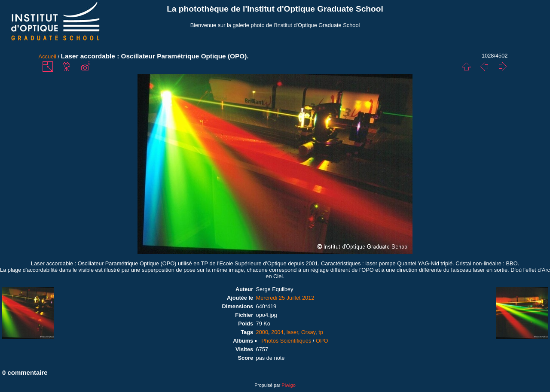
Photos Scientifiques (286, 341)
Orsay (308, 332)
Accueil (47, 56)
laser (292, 332)
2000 (262, 332)
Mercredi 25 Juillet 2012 (285, 298)
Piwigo (288, 385)
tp (321, 332)
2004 (277, 332)
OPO (322, 341)
